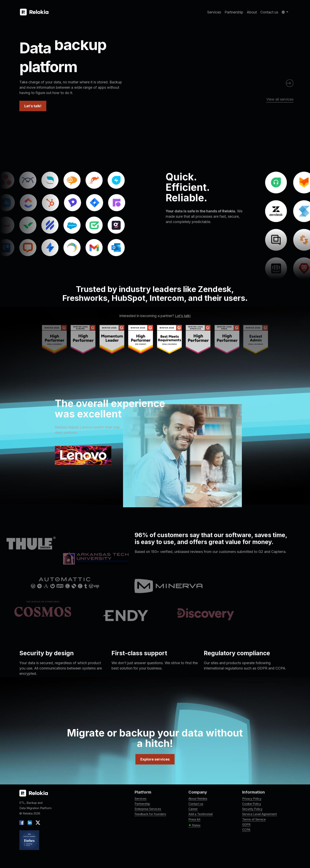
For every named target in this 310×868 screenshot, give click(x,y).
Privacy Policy (252, 799)
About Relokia (198, 799)
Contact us (269, 12)
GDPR (246, 824)
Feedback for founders (150, 814)
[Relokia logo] (34, 793)
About (252, 12)
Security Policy (252, 809)
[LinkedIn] (30, 822)
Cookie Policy (252, 804)
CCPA (246, 830)
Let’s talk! (33, 106)
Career (193, 809)
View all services (280, 99)
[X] (37, 822)
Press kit (194, 819)
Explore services (155, 759)
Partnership (234, 12)
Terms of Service (254, 819)
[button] (285, 12)
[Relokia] (34, 12)
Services (214, 12)
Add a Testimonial (200, 814)
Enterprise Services (148, 809)
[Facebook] (23, 822)
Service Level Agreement (259, 814)
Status (194, 825)
